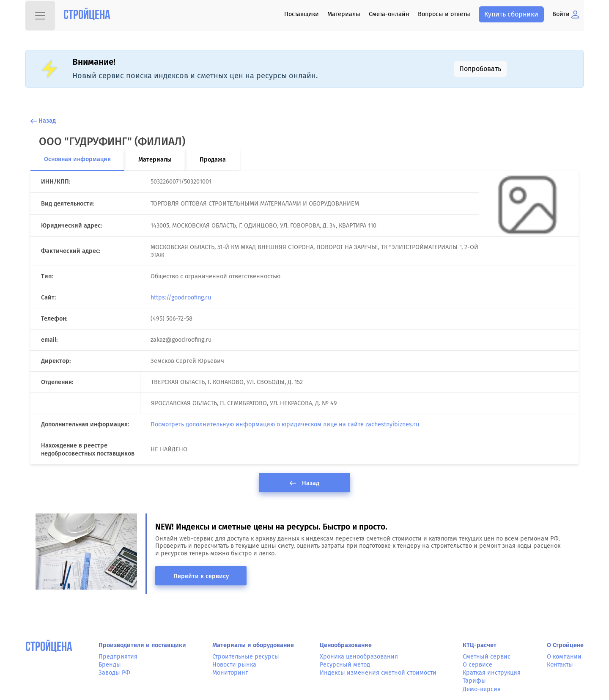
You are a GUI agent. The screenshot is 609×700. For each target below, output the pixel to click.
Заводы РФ (114, 673)
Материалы (344, 14)
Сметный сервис (487, 657)
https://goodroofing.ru (181, 298)
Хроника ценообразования (359, 657)
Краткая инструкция (492, 673)
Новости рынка (234, 665)
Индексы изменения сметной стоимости (378, 673)
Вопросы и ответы (444, 14)
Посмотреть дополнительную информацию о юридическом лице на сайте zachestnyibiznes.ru (285, 424)
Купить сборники (511, 14)
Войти (566, 14)
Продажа (213, 160)
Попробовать (480, 69)
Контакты (560, 665)
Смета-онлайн (389, 14)
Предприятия (118, 657)
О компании (564, 657)
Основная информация (77, 159)
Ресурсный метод (345, 665)
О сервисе (477, 665)
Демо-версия (482, 689)
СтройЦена (49, 648)
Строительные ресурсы (246, 657)
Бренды (110, 665)
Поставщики (302, 14)
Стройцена (87, 16)
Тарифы (474, 681)
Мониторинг (230, 673)
